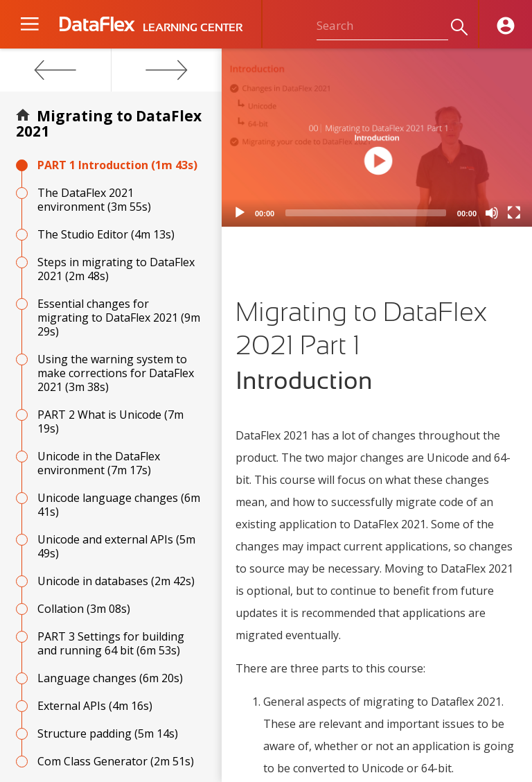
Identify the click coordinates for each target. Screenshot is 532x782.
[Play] (240, 213)
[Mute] (492, 213)
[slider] (366, 213)
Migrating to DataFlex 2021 (109, 123)
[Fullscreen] (514, 213)
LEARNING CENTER (193, 28)
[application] (377, 138)
